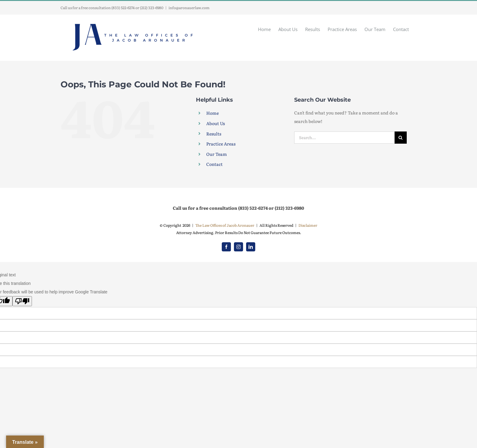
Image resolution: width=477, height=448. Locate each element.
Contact (214, 164)
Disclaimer (308, 225)
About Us (216, 123)
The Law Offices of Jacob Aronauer (225, 225)
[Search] (401, 138)
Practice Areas (221, 144)
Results (214, 134)
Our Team (217, 154)
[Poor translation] (22, 301)
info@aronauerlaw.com (189, 8)
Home (212, 113)
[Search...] (344, 138)
